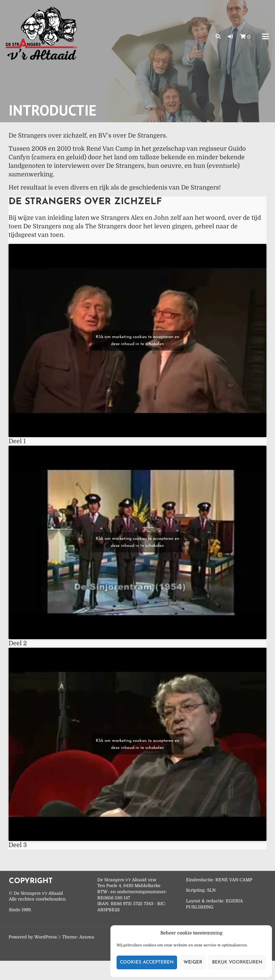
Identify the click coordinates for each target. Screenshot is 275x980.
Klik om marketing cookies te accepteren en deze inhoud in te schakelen (137, 341)
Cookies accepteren (147, 962)
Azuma (87, 937)
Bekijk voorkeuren (237, 962)
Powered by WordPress (33, 937)
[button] (230, 37)
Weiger (193, 962)
